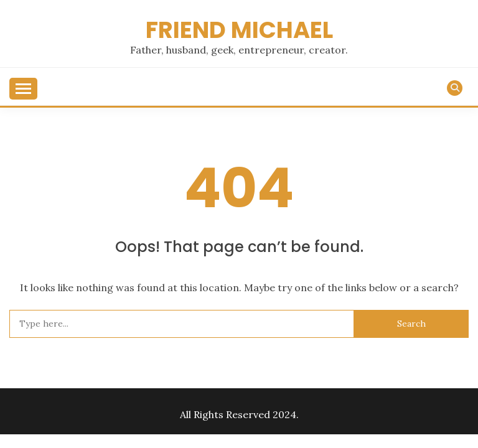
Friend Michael (239, 30)
